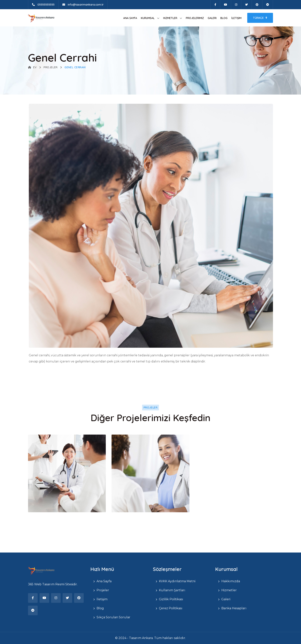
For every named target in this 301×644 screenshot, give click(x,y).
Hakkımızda (231, 581)
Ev (32, 67)
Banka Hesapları (234, 608)
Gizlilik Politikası (171, 599)
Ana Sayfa (130, 18)
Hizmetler (170, 18)
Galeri (212, 18)
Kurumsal (148, 18)
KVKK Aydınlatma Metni (177, 581)
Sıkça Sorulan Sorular (113, 617)
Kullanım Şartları (172, 590)
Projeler (50, 67)
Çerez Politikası (171, 608)
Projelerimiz (195, 18)
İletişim (236, 18)
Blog (224, 18)
